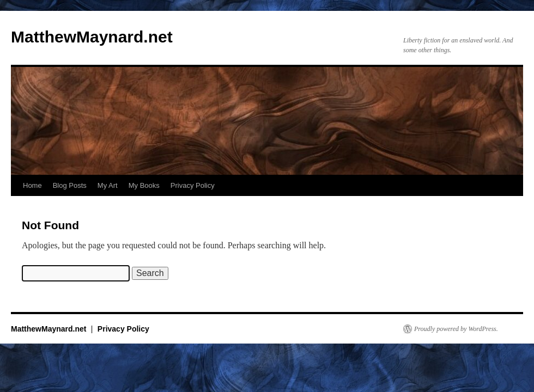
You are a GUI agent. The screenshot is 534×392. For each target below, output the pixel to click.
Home (32, 185)
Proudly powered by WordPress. (456, 329)
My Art (108, 185)
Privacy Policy (193, 185)
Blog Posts (70, 185)
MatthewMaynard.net (92, 37)
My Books (144, 185)
